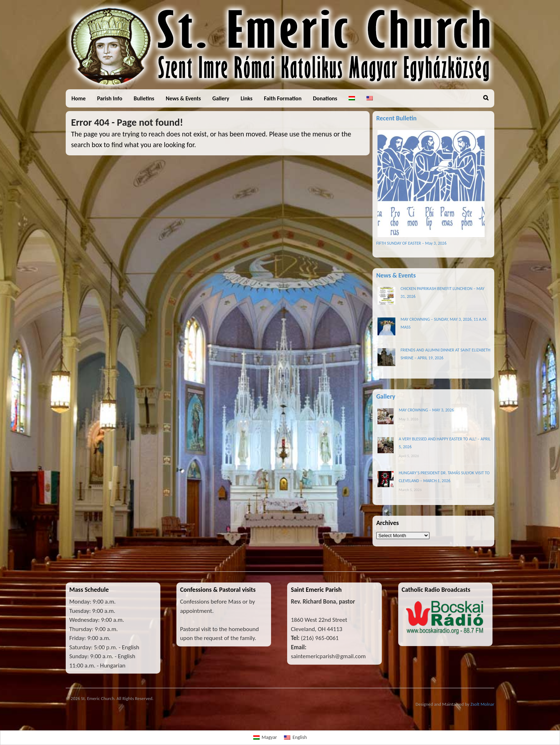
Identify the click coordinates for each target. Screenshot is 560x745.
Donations (325, 98)
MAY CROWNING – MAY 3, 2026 (426, 410)
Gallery (221, 98)
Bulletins (144, 98)
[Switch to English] (295, 738)
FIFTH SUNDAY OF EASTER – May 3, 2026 (411, 243)
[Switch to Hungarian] (352, 98)
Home (79, 98)
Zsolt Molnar (482, 704)
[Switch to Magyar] (265, 738)
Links (247, 98)
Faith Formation (283, 98)
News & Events (183, 98)
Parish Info (110, 98)
